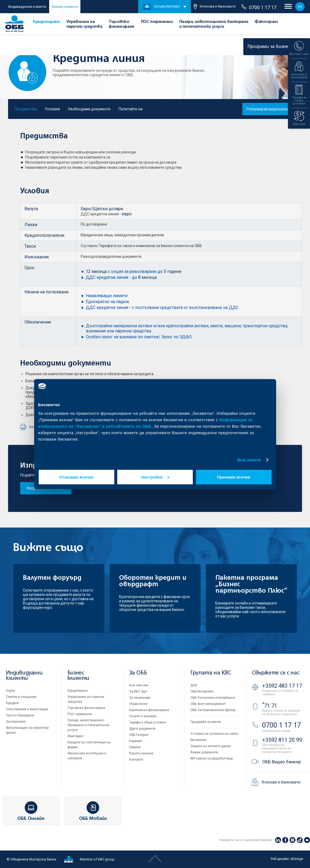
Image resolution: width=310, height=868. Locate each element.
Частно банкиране (20, 715)
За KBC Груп (138, 691)
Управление (138, 704)
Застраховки (16, 722)
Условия (52, 109)
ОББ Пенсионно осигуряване (213, 698)
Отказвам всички (76, 477)
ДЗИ (194, 685)
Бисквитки (198, 740)
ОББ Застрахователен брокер (213, 710)
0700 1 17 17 (259, 7)
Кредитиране (46, 22)
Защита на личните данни (211, 746)
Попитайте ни (131, 109)
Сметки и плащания (21, 697)
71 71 (270, 706)
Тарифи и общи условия (147, 722)
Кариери (136, 741)
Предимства (26, 109)
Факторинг (266, 22)
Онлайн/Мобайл (161, 7)
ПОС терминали (157, 22)
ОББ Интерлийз (202, 691)
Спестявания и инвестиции (27, 709)
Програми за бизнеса (274, 47)
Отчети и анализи (143, 716)
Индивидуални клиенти (27, 7)
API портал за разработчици (212, 758)
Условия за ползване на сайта (214, 734)
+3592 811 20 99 (282, 740)
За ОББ (138, 673)
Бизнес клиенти (65, 7)
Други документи (142, 729)
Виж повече (249, 460)
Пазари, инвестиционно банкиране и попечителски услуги (88, 725)
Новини (135, 747)
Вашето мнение (141, 753)
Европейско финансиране (149, 710)
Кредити (12, 703)
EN (300, 7)
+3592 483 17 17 (282, 686)
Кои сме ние (139, 685)
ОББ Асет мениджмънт (208, 704)
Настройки (155, 477)
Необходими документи (89, 109)
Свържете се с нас (276, 673)
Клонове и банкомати (215, 7)
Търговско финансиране (86, 708)
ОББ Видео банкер (282, 762)
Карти (10, 691)
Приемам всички (234, 477)
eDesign (297, 859)
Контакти (136, 760)
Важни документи (204, 752)
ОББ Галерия (139, 735)
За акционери (140, 698)
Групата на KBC (211, 673)
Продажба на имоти (206, 722)
